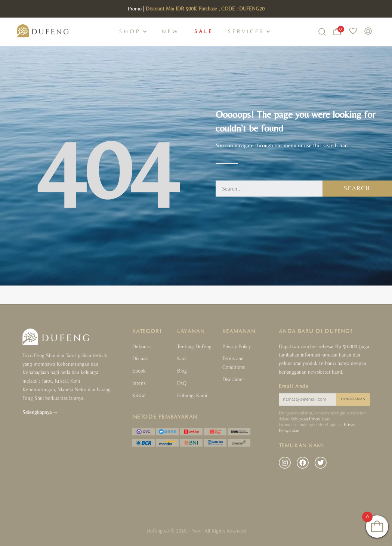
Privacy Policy (237, 346)
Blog (182, 371)
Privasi (350, 425)
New (171, 32)
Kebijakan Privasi (305, 419)
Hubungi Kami (192, 395)
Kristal (139, 395)
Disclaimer (233, 379)
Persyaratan (289, 431)
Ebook (139, 371)
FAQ (182, 383)
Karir (182, 358)
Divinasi (140, 358)
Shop (130, 32)
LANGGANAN (353, 399)
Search (357, 188)
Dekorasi (141, 346)
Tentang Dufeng (194, 346)
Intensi (139, 383)
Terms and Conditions (234, 363)
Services (246, 32)
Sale (204, 32)
